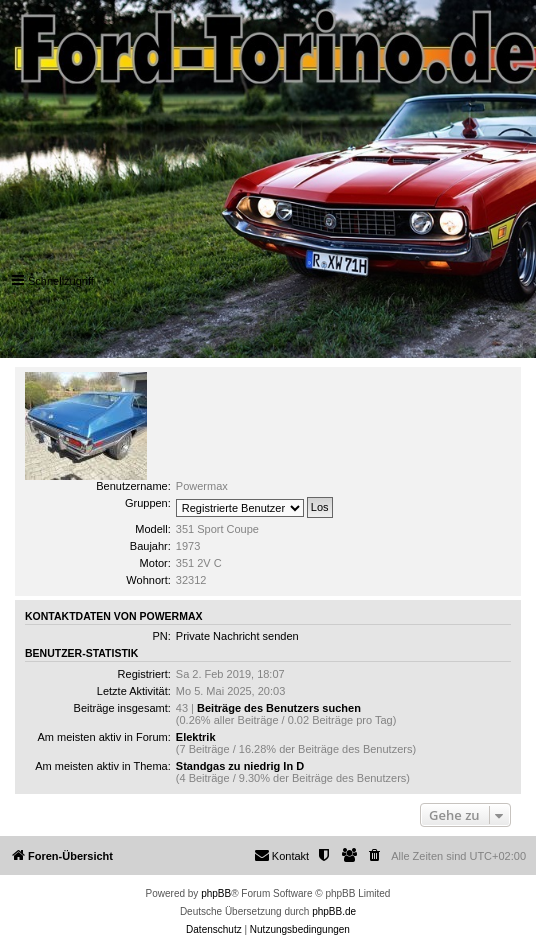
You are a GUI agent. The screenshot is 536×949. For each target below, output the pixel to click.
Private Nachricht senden (237, 636)
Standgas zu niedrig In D (240, 766)
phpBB (216, 893)
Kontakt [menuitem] (281, 855)
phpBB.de (334, 911)
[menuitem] (375, 856)
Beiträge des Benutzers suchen (279, 708)
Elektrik (196, 737)
